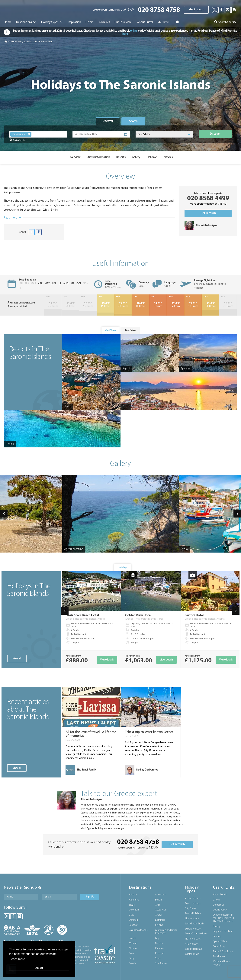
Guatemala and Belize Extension (166, 932)
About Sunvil (220, 895)
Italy (157, 938)
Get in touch (196, 10)
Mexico (159, 943)
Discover (215, 134)
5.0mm (149, 305)
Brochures (104, 22)
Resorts (121, 157)
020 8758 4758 (159, 10)
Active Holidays (193, 899)
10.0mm (133, 305)
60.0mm (68, 305)
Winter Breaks (192, 954)
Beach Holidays (193, 904)
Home (8, 22)
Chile (158, 905)
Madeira (133, 943)
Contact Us (219, 905)
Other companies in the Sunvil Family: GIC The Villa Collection (224, 918)
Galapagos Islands (138, 930)
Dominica (160, 920)
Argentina (134, 900)
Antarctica (160, 895)
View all (17, 659)
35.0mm (100, 305)
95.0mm (229, 305)
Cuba (132, 915)
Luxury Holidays (193, 929)
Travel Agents (220, 957)
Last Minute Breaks (195, 924)
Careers (217, 900)
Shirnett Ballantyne (91, 800)
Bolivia (158, 900)
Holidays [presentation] (122, 568)
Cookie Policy (220, 910)
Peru (131, 954)
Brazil (132, 905)
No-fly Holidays (193, 939)
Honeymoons (192, 919)
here (125, 34)
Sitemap (217, 936)
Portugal (160, 954)
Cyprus (159, 915)
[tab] (108, 121)
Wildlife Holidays (194, 949)
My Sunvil (163, 22)
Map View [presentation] (131, 331)
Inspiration (74, 22)
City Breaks (191, 909)
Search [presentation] (133, 121)
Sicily (132, 958)
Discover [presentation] (108, 121)
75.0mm (52, 305)
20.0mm (117, 305)
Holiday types (52, 22)
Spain (158, 958)
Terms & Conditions (223, 952)
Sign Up (90, 897)
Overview (74, 157)
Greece (28, 42)
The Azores (161, 964)
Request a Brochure (223, 931)
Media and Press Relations (221, 963)
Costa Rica (161, 910)
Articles (168, 157)
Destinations (26, 22)
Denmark (134, 920)
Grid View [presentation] (111, 331)
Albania (133, 895)
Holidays (152, 157)
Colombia (134, 910)
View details (107, 660)
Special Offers (220, 941)
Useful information (98, 157)
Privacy (217, 926)
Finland (159, 925)
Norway (133, 948)
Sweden (133, 964)
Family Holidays (193, 914)
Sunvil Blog (219, 947)
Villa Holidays (192, 944)
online (134, 31)
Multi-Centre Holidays (196, 934)
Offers (89, 22)
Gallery (136, 157)
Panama (159, 948)
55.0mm (84, 305)
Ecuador (133, 925)
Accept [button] (39, 968)
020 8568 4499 (208, 199)
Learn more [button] (17, 959)
